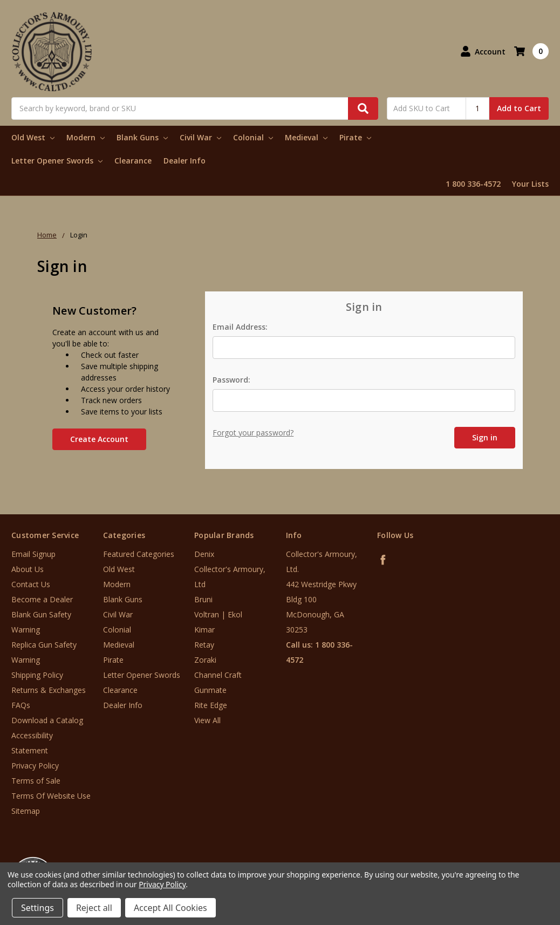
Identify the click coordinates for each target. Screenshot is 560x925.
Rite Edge (211, 705)
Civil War (200, 137)
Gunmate (210, 690)
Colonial (253, 137)
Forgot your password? (253, 433)
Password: (231, 380)
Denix (204, 554)
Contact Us (31, 584)
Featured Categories (139, 554)
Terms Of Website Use (51, 796)
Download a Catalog (47, 720)
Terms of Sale (36, 781)
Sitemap (26, 811)
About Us (28, 569)
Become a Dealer (42, 599)
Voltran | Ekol (218, 614)
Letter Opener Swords (57, 161)
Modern (86, 137)
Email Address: (240, 327)
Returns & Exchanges (49, 690)
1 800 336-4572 (473, 184)
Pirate (355, 137)
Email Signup (33, 554)
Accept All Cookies (170, 908)
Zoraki (205, 660)
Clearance (133, 161)
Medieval (306, 137)
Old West (33, 137)
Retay (204, 645)
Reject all (94, 908)
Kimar (204, 630)
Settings (37, 908)
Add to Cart (519, 108)
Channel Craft (218, 675)
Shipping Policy (37, 675)
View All (207, 720)
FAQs (21, 705)
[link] (515, 860)
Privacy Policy (35, 766)
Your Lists (530, 184)
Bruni (203, 599)
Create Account (99, 439)
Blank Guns (142, 137)
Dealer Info (185, 161)
